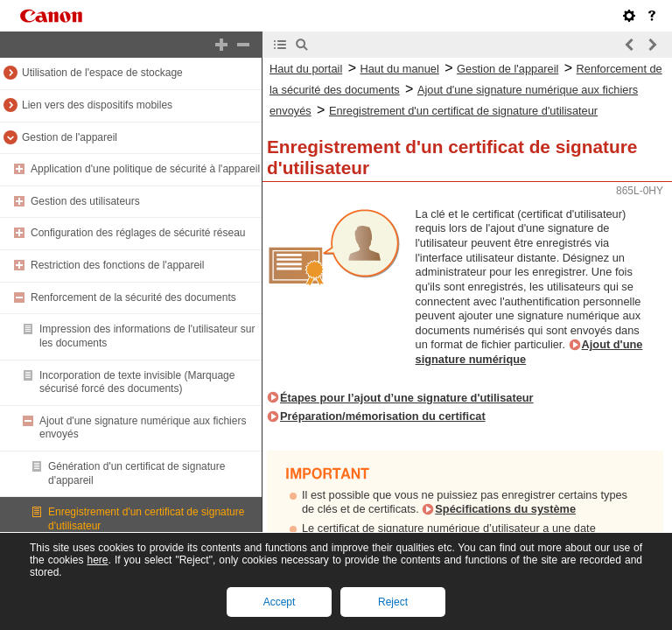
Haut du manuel (399, 69)
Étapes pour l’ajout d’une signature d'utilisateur (407, 398)
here (97, 560)
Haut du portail (306, 69)
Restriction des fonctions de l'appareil (117, 265)
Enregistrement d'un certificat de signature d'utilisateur (463, 111)
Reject (393, 602)
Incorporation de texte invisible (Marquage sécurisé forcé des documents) (137, 382)
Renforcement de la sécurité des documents (133, 297)
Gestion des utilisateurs (85, 201)
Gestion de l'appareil (70, 137)
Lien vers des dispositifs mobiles (97, 105)
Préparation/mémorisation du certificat (383, 416)
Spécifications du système (505, 509)
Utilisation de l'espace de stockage (102, 73)
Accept (280, 602)
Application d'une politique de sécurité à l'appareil (145, 169)
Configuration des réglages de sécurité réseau (138, 233)
